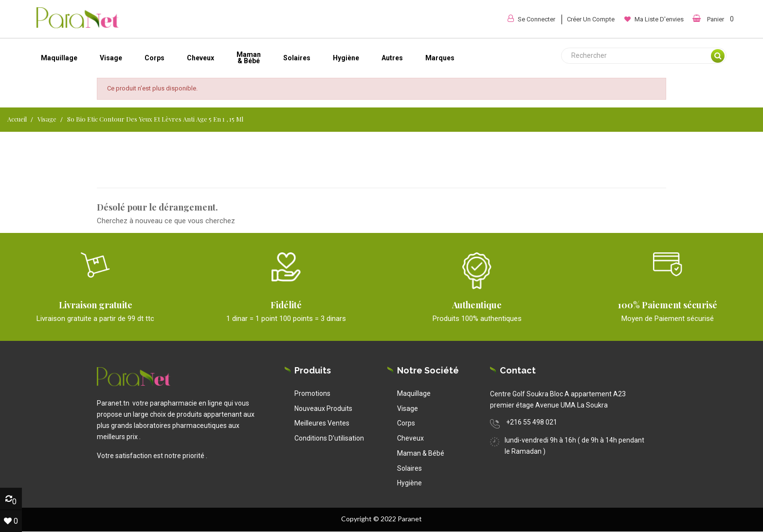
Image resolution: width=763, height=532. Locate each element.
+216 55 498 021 (532, 422)
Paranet (410, 519)
